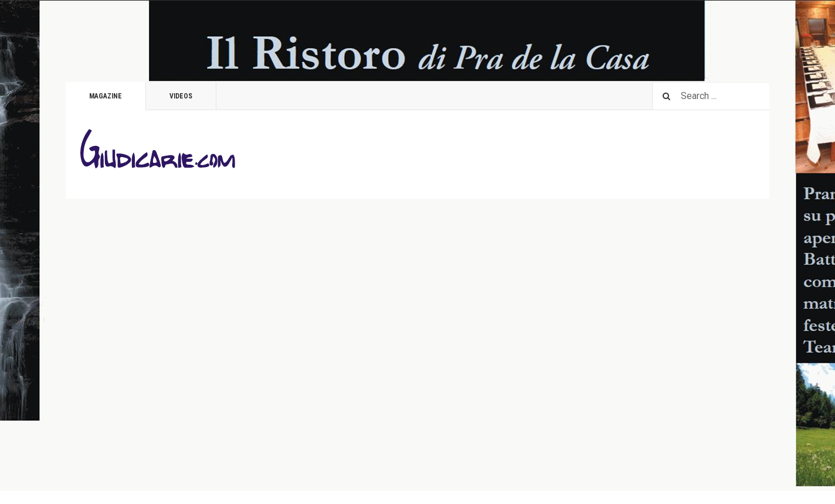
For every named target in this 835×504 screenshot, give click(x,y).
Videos (181, 96)
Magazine (106, 96)
